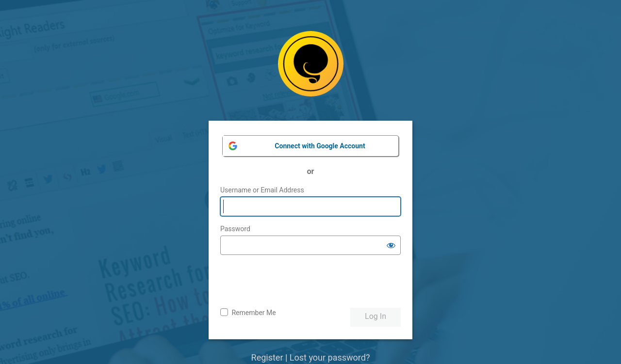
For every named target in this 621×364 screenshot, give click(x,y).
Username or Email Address (262, 190)
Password (235, 229)
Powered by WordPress (311, 71)
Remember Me (253, 313)
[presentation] (294, 282)
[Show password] (391, 245)
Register (267, 357)
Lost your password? (330, 357)
